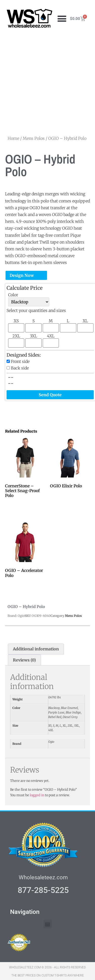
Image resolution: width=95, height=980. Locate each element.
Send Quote (50, 395)
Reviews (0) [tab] (24, 660)
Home (13, 138)
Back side (20, 368)
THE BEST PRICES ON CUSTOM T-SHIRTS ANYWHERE (48, 975)
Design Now (22, 275)
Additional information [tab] (36, 649)
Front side (20, 361)
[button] (62, 19)
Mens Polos (34, 138)
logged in (37, 795)
